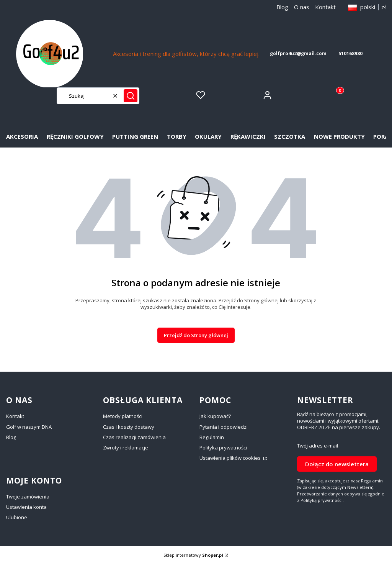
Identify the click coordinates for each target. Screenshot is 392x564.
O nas (302, 7)
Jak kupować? (215, 416)
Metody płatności (123, 416)
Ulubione (17, 517)
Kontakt (325, 7)
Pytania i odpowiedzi (224, 427)
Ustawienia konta (26, 507)
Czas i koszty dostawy (129, 427)
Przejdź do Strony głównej (196, 335)
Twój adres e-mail (318, 446)
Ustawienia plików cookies (231, 458)
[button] (131, 96)
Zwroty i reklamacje (126, 448)
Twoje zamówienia (28, 497)
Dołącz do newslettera (337, 464)
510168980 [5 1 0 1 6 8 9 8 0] (350, 53)
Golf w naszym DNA (29, 427)
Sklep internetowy (193, 555)
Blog (282, 7)
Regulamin (212, 437)
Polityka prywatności (223, 448)
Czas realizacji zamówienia (134, 437)
